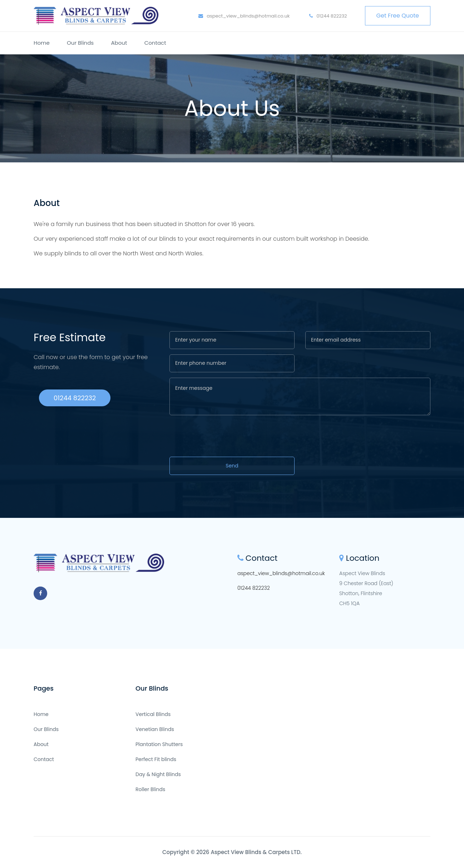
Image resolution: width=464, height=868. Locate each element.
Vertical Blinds (153, 714)
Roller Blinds (150, 789)
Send (232, 466)
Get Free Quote (398, 16)
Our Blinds (80, 43)
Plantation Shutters (159, 744)
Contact (155, 43)
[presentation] (224, 437)
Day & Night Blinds (158, 774)
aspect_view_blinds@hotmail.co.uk (244, 16)
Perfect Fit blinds (156, 759)
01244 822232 (328, 16)
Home (42, 43)
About (119, 43)
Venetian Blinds (155, 729)
